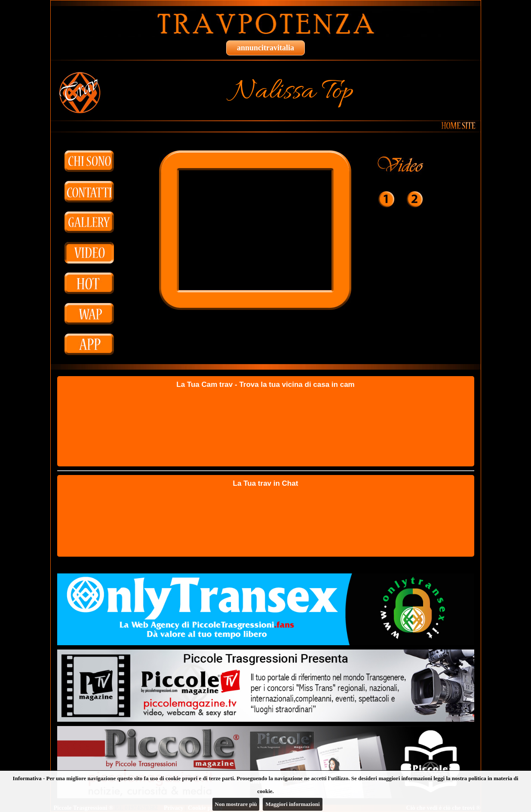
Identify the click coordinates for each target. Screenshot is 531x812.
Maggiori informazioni (292, 804)
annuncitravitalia (265, 48)
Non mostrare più (236, 804)
